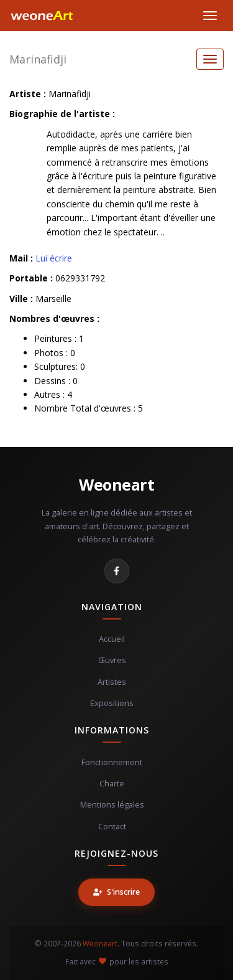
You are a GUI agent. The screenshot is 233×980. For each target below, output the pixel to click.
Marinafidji (38, 59)
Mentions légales (112, 805)
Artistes (112, 682)
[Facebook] (117, 571)
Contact (112, 827)
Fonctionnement (112, 762)
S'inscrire (116, 892)
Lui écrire (54, 258)
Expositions (112, 703)
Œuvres (112, 660)
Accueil (112, 639)
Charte (112, 784)
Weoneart (116, 484)
